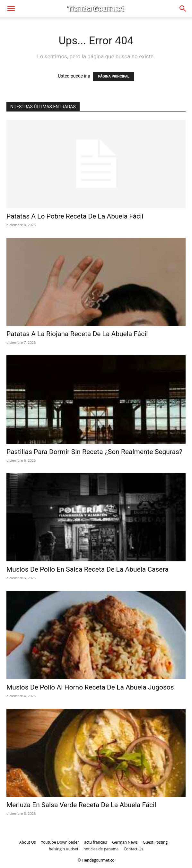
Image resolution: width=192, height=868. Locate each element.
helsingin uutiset (64, 849)
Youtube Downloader (60, 842)
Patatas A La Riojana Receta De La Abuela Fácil (77, 334)
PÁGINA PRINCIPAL (113, 76)
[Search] (183, 9)
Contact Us (133, 849)
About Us (27, 842)
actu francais (96, 842)
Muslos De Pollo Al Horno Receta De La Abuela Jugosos (90, 687)
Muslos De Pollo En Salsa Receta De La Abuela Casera (87, 569)
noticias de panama (101, 849)
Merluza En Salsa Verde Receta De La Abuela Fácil (81, 805)
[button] (11, 9)
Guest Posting (155, 842)
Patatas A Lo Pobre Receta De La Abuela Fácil (75, 216)
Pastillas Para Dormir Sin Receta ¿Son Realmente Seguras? (94, 452)
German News (125, 842)
